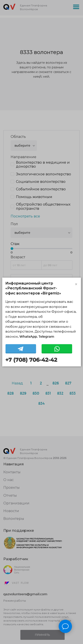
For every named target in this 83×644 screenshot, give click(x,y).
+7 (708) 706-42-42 (31, 360)
